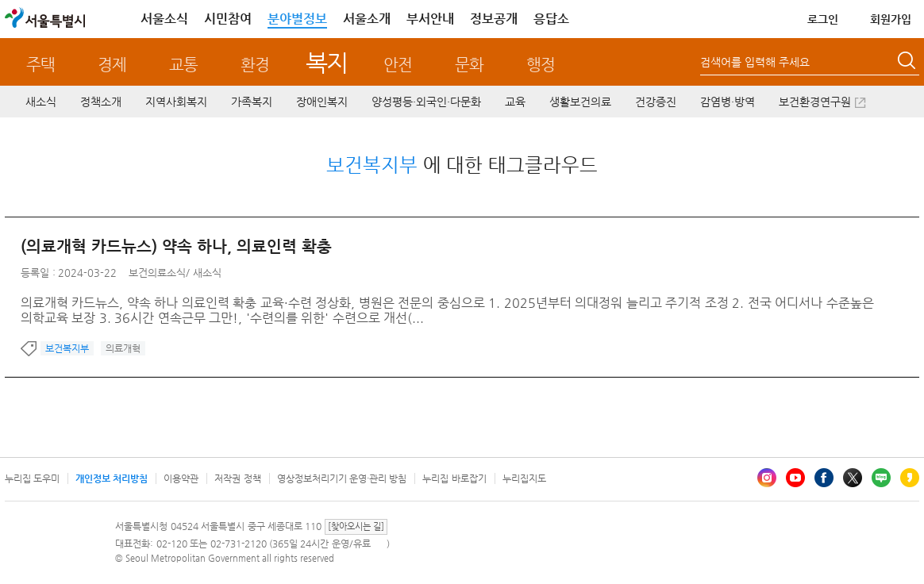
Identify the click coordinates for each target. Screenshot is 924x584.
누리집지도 (524, 478)
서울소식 (164, 19)
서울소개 (367, 19)
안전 (398, 65)
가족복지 (252, 102)
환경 (255, 65)
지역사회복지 (176, 102)
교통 (183, 65)
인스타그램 (767, 478)
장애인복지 (322, 102)
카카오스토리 (910, 478)
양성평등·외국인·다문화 (426, 102)
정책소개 (101, 102)
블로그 (881, 478)
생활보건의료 (580, 102)
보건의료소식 (157, 273)
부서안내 (430, 19)
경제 (112, 65)
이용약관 (181, 478)
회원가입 (891, 19)
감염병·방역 (728, 102)
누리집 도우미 (32, 478)
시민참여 (228, 19)
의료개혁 (123, 348)
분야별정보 (297, 19)
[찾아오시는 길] (356, 526)
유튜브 (795, 478)
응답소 (551, 19)
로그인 (823, 19)
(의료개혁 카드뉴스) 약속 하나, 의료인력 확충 (176, 246)
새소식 (41, 102)
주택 (40, 65)
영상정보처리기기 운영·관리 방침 (342, 478)
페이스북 (824, 478)
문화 (469, 65)
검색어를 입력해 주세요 (755, 62)
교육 (515, 102)
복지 (327, 62)
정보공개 (494, 19)
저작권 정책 (237, 478)
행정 (541, 65)
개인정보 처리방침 (112, 478)
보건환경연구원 (815, 102)
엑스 (853, 478)
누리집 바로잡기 (454, 478)
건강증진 (656, 102)
